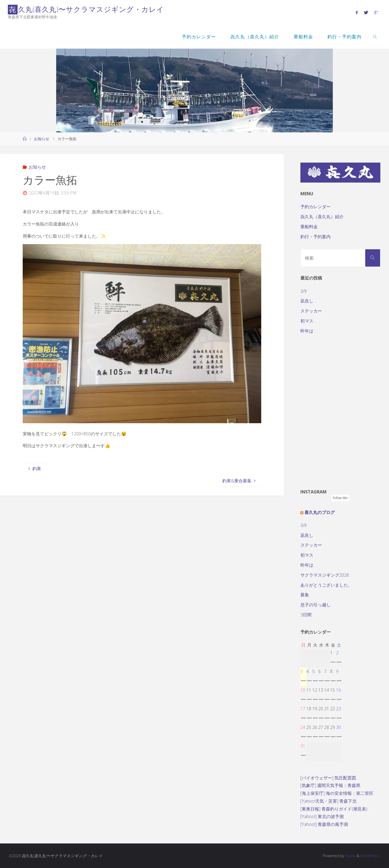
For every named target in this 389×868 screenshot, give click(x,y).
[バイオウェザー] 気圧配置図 (328, 778)
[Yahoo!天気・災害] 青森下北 (328, 801)
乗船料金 (309, 227)
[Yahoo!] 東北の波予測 (322, 816)
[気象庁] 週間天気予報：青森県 (330, 785)
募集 (305, 595)
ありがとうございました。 (326, 585)
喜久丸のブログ (320, 512)
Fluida (349, 856)
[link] (375, 36)
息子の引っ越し (316, 605)
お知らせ (42, 139)
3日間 (306, 615)
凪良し (307, 301)
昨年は (307, 331)
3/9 (304, 291)
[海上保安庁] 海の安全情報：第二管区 (337, 793)
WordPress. (370, 856)
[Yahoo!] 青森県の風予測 (324, 824)
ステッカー (311, 311)
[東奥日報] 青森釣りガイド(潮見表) (334, 809)
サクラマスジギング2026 (325, 575)
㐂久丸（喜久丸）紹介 (322, 217)
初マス (307, 321)
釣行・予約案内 (316, 237)
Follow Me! (340, 498)
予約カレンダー (316, 207)
